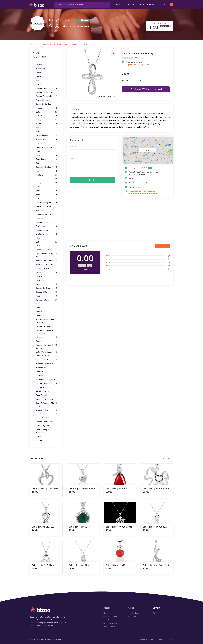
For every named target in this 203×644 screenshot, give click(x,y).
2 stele (107, 265)
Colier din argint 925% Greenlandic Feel (80, 526)
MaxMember (133, 612)
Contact (156, 612)
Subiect (73, 146)
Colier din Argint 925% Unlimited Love (43, 526)
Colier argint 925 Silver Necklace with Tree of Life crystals (44, 564)
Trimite (92, 179)
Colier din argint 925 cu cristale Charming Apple (117, 564)
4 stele (107, 258)
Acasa (36, 52)
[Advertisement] (120, 219)
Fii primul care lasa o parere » (138, 64)
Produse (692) (40, 56)
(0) (169, 255)
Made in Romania (147, 4)
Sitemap (161, 639)
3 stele (107, 262)
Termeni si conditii (146, 639)
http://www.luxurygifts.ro (140, 182)
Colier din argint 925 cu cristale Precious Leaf (154, 526)
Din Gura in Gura (110, 622)
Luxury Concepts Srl (61, 19)
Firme (131, 4)
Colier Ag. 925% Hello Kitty (82, 488)
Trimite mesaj (135, 186)
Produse (120, 4)
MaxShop (132, 616)
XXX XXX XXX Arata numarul (78, 25)
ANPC (171, 639)
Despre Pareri (109, 626)
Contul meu (108, 619)
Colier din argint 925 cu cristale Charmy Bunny (80, 564)
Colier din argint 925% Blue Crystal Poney (156, 488)
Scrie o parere (163, 245)
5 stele (107, 255)
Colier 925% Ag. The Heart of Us (45, 488)
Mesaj (72, 158)
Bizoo (38, 639)
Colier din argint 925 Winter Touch (119, 526)
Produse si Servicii (111, 616)
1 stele (107, 268)
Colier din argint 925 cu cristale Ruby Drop (117, 488)
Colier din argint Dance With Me (156, 564)
